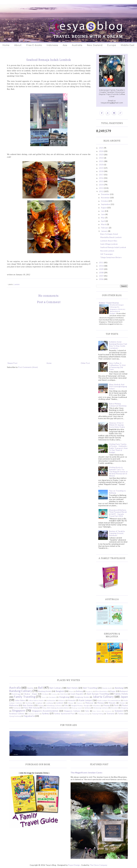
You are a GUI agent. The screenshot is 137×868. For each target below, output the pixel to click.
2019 (102, 168)
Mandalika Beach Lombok (111, 237)
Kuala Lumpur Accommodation (109, 700)
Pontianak (17, 708)
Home (6, 45)
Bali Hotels (72, 688)
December (106, 194)
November (106, 198)
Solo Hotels (97, 711)
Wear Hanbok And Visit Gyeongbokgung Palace (118, 387)
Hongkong (64, 697)
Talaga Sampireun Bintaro (111, 257)
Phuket (125, 705)
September (106, 204)
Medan (122, 703)
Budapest (124, 691)
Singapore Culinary (72, 711)
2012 (102, 191)
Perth (116, 705)
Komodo (72, 700)
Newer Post (12, 363)
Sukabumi (108, 711)
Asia (65, 45)
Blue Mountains (101, 691)
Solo (87, 711)
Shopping (124, 708)
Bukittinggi (16, 694)
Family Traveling (25, 697)
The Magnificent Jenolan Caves (86, 773)
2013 (102, 188)
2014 (102, 185)
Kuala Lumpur (85, 700)
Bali (41, 687)
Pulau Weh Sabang (31, 708)
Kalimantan (51, 700)
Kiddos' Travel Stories (109, 303)
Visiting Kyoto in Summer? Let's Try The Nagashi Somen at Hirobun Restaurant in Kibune (118, 471)
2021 (102, 161)
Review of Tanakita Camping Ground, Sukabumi (117, 533)
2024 (102, 151)
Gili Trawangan (107, 254)
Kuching (29, 703)
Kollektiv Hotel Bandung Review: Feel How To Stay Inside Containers (118, 345)
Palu (66, 705)
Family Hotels (121, 694)
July (103, 211)
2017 (102, 175)
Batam (71, 691)
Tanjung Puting (98, 714)
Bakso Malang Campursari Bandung (118, 405)
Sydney (46, 713)
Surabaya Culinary (17, 714)
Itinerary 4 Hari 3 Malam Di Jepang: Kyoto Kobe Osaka (117, 425)
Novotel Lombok (107, 251)
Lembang (49, 703)
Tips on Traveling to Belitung (117, 492)
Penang (107, 705)
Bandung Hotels (45, 691)
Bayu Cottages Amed (109, 234)
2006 (102, 279)
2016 (102, 178)
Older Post (85, 363)
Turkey (121, 714)
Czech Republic (77, 694)
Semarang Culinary (101, 708)
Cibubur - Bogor (30, 694)
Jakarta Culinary (103, 697)
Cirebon (45, 694)
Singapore (19, 710)
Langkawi (39, 703)
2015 (102, 181)
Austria (30, 688)
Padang (41, 705)
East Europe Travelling (98, 694)
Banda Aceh (107, 688)
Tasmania (110, 714)
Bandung (119, 688)
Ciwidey (54, 694)
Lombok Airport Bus (109, 241)
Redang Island (77, 708)
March (104, 224)
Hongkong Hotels (82, 697)
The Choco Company (99, 865)
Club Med (64, 694)
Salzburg (88, 708)
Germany (52, 697)
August (104, 208)
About (18, 45)
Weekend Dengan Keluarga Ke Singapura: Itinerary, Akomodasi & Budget (118, 309)
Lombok (17, 284)
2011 (102, 263)
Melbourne (14, 705)
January (105, 231)
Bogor (113, 691)
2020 (102, 165)
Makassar (90, 703)
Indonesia (52, 45)
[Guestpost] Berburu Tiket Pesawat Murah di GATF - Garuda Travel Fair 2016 (118, 513)
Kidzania (62, 700)
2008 (102, 273)
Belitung (79, 691)
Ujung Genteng (15, 716)
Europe (112, 45)
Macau (71, 703)
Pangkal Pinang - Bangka (80, 705)
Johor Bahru (20, 700)
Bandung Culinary (21, 691)
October (105, 201)
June (103, 214)
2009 (102, 269)
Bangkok (60, 691)
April (103, 221)
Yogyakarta (29, 716)
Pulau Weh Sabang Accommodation (56, 708)
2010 (102, 266)
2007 (102, 276)
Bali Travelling (90, 688)
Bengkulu (89, 691)
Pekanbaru (96, 705)
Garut (44, 697)
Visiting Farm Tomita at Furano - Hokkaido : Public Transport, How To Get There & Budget (118, 448)
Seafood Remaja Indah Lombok (113, 247)
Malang (101, 703)
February (105, 228)
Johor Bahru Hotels (36, 700)
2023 (102, 155)
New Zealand (95, 45)
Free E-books (34, 45)
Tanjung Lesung (84, 714)
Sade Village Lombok (109, 244)
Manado (112, 703)
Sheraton (114, 708)
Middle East (128, 45)
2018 (102, 171)
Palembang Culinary (54, 705)
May (103, 218)
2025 (102, 148)
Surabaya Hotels (34, 714)
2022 (102, 158)
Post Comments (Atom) (28, 367)
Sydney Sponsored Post (64, 714)
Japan (124, 697)
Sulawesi (119, 711)
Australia (77, 45)
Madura (79, 703)
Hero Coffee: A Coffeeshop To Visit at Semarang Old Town (117, 366)
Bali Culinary (56, 688)
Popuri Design (74, 865)
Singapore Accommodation (45, 711)
